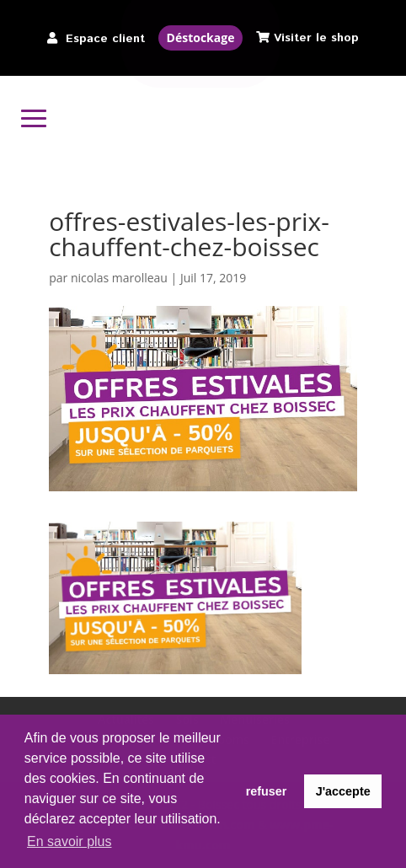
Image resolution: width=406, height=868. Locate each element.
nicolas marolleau (119, 278)
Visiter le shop (316, 38)
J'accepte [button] (343, 791)
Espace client (105, 39)
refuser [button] (267, 791)
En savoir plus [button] (69, 841)
